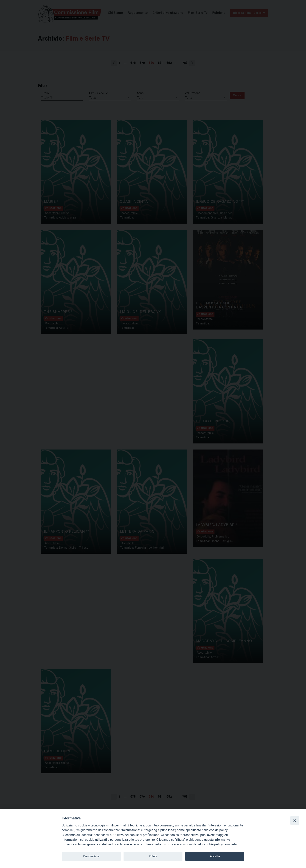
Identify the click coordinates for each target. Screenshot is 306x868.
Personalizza (91, 856)
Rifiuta (153, 856)
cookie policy (213, 844)
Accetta (215, 856)
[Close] (295, 820)
